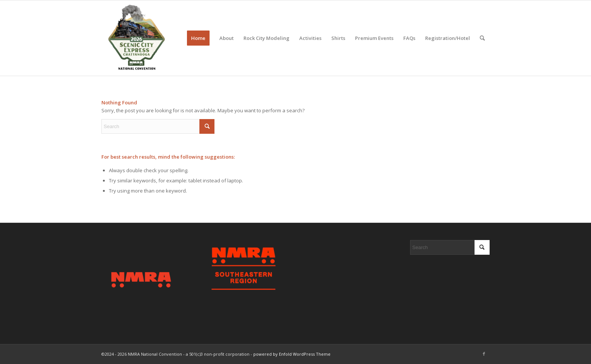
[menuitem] (198, 38)
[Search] (482, 38)
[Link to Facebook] (484, 354)
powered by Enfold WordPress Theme (292, 354)
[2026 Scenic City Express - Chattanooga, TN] (136, 38)
